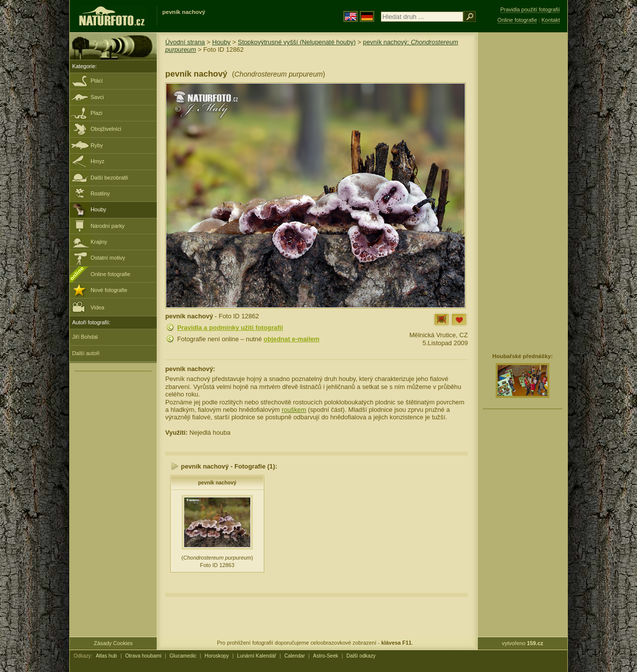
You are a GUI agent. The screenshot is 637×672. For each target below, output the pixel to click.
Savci (97, 97)
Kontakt (551, 20)
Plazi (97, 113)
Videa (88, 307)
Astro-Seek (326, 656)
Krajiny (99, 242)
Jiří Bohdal (85, 337)
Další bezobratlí (109, 178)
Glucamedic (183, 656)
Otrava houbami (143, 656)
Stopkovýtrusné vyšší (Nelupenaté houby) (297, 42)
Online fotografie (110, 274)
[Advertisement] (523, 192)
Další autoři (86, 353)
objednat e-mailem (292, 339)
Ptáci (97, 81)
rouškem (294, 410)
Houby (98, 209)
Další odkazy (361, 656)
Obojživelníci (106, 129)
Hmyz (98, 161)
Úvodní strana (185, 42)
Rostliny (100, 193)
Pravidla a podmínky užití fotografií (230, 328)
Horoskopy (217, 656)
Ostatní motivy (108, 258)
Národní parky (107, 226)
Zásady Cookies (113, 643)
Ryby (97, 145)
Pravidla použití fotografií (530, 9)
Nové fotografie (109, 290)
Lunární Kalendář (257, 656)
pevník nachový (217, 483)
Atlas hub (106, 656)
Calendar (295, 656)
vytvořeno (523, 643)
